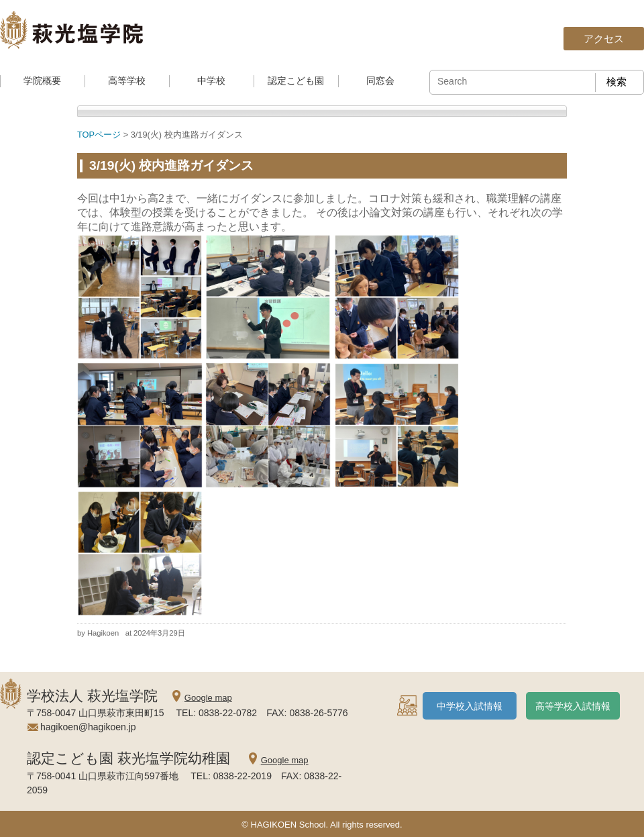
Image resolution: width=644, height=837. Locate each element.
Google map (208, 698)
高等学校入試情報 (573, 706)
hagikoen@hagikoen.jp (88, 727)
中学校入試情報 (470, 706)
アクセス (604, 39)
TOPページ (99, 135)
